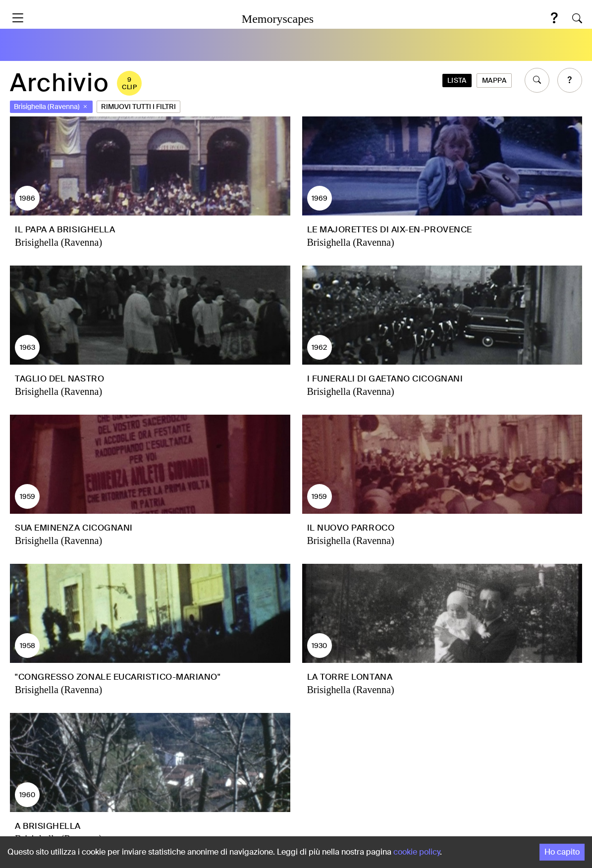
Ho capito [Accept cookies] (562, 852)
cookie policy (417, 852)
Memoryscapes (278, 19)
